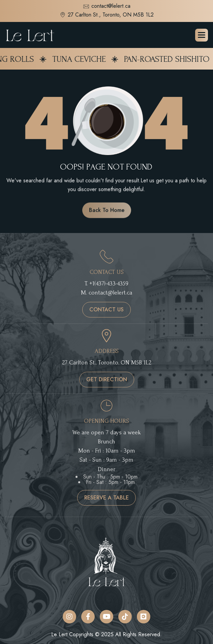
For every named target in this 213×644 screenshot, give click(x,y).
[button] (202, 35)
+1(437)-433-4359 (109, 284)
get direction (107, 379)
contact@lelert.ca (107, 7)
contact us (106, 310)
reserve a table (106, 498)
